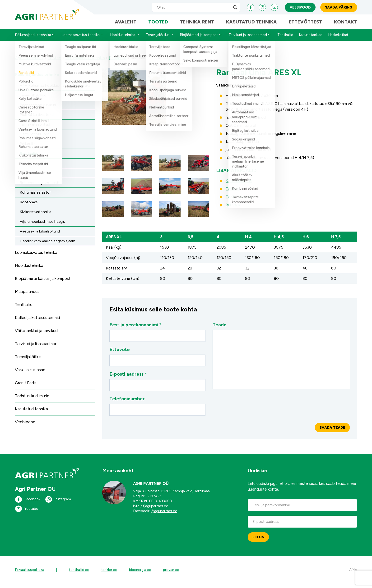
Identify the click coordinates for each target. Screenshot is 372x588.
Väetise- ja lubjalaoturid (40, 235)
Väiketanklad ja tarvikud (36, 335)
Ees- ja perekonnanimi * (157, 336)
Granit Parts (26, 387)
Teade (281, 360)
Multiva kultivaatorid (37, 119)
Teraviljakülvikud (33, 99)
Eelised (232, 193)
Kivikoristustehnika (35, 216)
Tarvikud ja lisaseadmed (248, 39)
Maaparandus (27, 296)
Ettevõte (157, 361)
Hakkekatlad (338, 39)
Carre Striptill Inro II (36, 138)
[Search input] (191, 8)
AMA (353, 574)
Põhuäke (27, 167)
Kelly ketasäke (32, 177)
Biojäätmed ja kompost (199, 39)
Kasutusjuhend (239, 185)
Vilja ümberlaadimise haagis (42, 226)
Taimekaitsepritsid (35, 129)
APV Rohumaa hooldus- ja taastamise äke (55, 90)
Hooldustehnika (123, 39)
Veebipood (300, 8)
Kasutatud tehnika (251, 25)
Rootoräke (29, 206)
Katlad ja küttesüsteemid (37, 322)
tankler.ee (109, 574)
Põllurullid (28, 148)
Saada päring (339, 8)
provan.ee (171, 574)
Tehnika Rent (197, 25)
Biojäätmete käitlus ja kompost (43, 283)
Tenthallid (285, 39)
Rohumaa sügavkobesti (39, 187)
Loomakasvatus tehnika (81, 39)
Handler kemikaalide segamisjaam (47, 245)
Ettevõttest (305, 25)
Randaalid (28, 158)
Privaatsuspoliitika (30, 574)
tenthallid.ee (79, 574)
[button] (113, 167)
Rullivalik (233, 209)
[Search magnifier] (235, 8)
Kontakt (346, 25)
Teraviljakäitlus (158, 39)
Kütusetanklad (311, 39)
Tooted (158, 25)
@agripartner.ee (164, 515)
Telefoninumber (157, 410)
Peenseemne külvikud (38, 109)
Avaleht (126, 25)
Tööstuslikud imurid (32, 400)
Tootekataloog (239, 201)
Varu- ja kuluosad (30, 374)
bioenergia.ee (140, 574)
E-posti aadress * (157, 385)
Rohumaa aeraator (35, 197)
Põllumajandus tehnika (33, 39)
